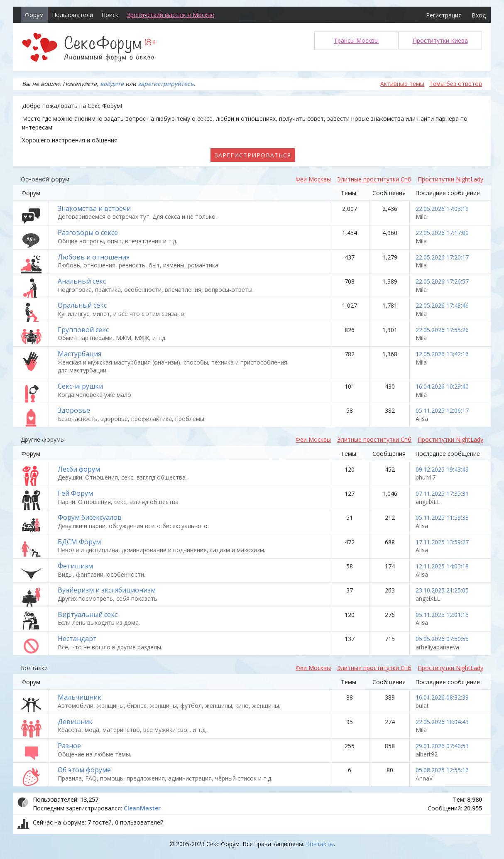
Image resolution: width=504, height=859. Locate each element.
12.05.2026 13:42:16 (442, 354)
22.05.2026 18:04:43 (442, 722)
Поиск (110, 15)
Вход (479, 15)
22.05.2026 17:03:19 (442, 209)
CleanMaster (142, 808)
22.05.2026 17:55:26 (442, 330)
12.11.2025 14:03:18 (442, 566)
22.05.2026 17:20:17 (442, 257)
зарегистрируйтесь (166, 84)
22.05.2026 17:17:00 (442, 233)
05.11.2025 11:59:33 (442, 518)
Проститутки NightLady (450, 179)
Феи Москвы (313, 179)
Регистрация (444, 15)
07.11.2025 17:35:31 (442, 493)
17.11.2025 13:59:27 (442, 542)
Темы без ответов (456, 84)
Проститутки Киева (440, 40)
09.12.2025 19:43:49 (442, 469)
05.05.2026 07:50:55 (442, 639)
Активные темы (402, 84)
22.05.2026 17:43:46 (442, 305)
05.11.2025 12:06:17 (442, 410)
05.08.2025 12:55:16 (442, 770)
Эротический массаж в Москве (170, 15)
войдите (112, 84)
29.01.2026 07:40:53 (442, 746)
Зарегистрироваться (253, 155)
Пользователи (72, 15)
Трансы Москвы (356, 40)
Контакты (320, 844)
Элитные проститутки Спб (374, 179)
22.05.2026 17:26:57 (442, 281)
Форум (34, 15)
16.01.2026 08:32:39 (442, 697)
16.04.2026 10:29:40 (442, 386)
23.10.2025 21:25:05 (442, 590)
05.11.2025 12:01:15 (442, 615)
